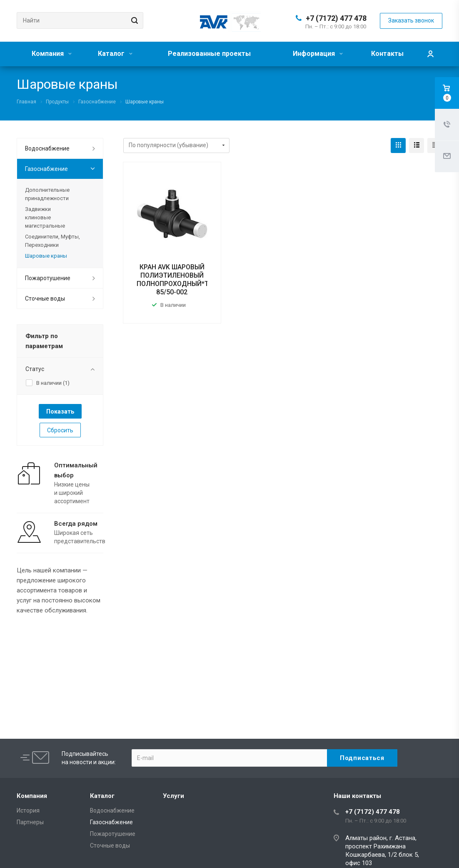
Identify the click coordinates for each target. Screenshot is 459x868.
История (28, 810)
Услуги (173, 796)
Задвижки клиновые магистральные (45, 217)
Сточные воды (45, 299)
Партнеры (30, 822)
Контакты (387, 54)
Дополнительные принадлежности (47, 194)
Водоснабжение (47, 148)
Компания (52, 54)
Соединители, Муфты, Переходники (52, 241)
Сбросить (60, 430)
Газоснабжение (46, 169)
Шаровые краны (46, 256)
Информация (318, 54)
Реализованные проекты (209, 54)
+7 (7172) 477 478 (336, 18)
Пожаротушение (48, 278)
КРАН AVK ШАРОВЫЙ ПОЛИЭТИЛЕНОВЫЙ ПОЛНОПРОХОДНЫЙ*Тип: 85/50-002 (177, 280)
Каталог (115, 54)
